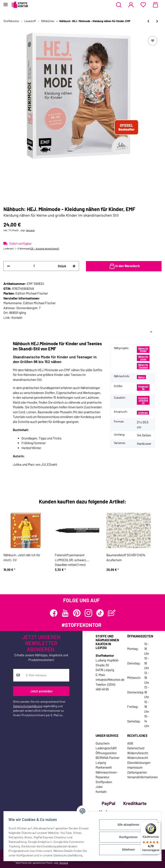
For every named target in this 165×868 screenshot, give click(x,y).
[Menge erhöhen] (74, 266)
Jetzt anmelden (41, 691)
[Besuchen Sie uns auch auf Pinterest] (77, 613)
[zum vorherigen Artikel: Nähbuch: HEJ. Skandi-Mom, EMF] (148, 21)
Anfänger (143, 413)
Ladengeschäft (106, 748)
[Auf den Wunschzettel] (153, 41)
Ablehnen (126, 850)
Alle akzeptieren (126, 825)
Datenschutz (136, 748)
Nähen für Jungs (143, 358)
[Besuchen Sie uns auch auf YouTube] (65, 613)
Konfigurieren (126, 837)
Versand (30, 230)
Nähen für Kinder (143, 350)
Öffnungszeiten (106, 753)
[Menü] (158, 824)
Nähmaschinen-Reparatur (107, 775)
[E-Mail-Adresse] (46, 675)
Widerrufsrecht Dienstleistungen (139, 760)
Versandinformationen (142, 777)
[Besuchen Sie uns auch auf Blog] (112, 613)
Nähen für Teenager (143, 366)
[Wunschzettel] (143, 5)
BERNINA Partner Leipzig (108, 760)
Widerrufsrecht (138, 753)
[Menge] (34, 266)
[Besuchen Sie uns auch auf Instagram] (88, 613)
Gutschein (103, 743)
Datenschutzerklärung (27, 706)
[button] (119, 5)
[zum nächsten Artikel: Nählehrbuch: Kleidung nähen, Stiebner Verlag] (157, 21)
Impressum (135, 767)
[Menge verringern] (8, 266)
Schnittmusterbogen (143, 400)
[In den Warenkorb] (124, 266)
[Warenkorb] (155, 5)
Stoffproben (104, 782)
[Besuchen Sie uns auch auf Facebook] (54, 613)
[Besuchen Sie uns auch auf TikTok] (100, 613)
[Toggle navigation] (6, 3)
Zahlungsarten (137, 772)
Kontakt (17, 318)
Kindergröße (143, 388)
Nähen (141, 377)
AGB (130, 743)
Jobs (99, 787)
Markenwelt (104, 767)
